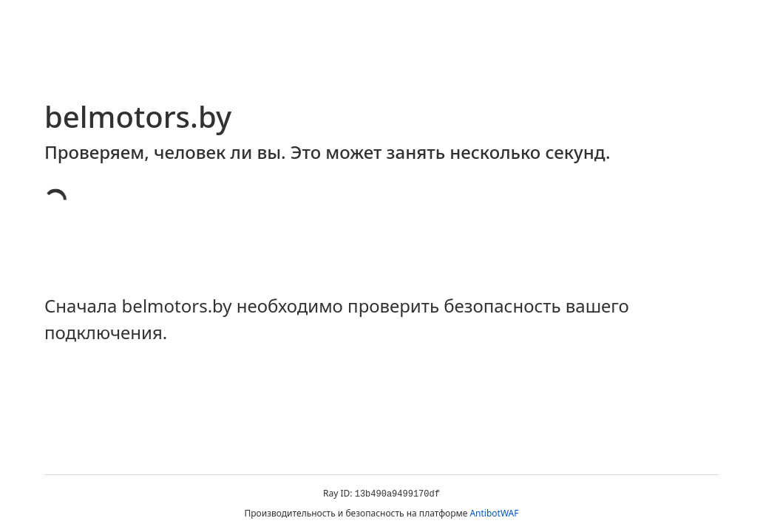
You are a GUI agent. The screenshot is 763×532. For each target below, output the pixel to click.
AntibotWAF (494, 513)
